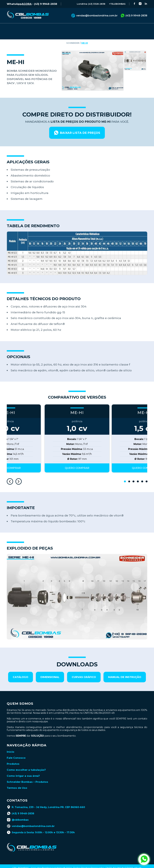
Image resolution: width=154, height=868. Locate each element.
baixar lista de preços (77, 127)
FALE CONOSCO (50, 28)
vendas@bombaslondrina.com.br (94, 16)
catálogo (21, 671)
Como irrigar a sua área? (23, 770)
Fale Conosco (16, 752)
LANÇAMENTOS (123, 28)
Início (11, 746)
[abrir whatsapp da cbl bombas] (144, 859)
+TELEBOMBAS (117, 4)
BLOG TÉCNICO (97, 28)
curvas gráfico (84, 671)
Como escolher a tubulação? (26, 764)
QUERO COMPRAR (77, 462)
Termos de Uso (17, 782)
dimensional (50, 671)
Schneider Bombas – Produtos (27, 776)
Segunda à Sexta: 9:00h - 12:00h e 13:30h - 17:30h (41, 826)
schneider (73, 37)
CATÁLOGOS (74, 28)
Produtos (13, 758)
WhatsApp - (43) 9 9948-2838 (32, 4)
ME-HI (85, 37)
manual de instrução (125, 671)
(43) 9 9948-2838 (134, 16)
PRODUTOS (27, 28)
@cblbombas (18, 814)
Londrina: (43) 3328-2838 (91, 4)
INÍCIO (11, 28)
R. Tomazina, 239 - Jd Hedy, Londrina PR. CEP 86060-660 (46, 801)
